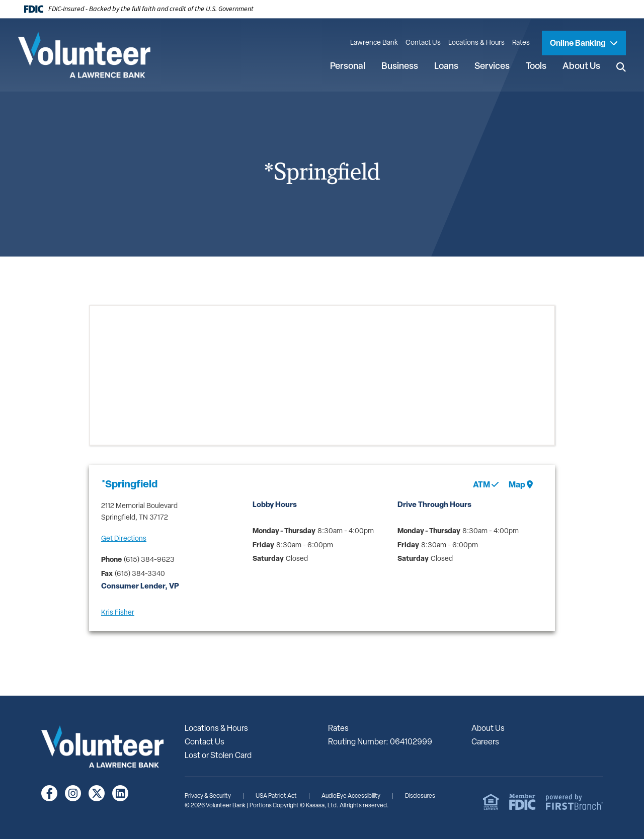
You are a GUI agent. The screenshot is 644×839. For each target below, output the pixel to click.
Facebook (49, 793)
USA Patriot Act (276, 796)
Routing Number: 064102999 (380, 742)
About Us (488, 729)
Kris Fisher (118, 613)
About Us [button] (581, 67)
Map (521, 485)
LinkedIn (120, 793)
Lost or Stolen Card (218, 756)
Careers (485, 742)
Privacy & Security (208, 796)
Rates (521, 43)
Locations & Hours (476, 43)
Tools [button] (536, 67)
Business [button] (400, 67)
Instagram (73, 793)
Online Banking (579, 44)
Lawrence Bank (374, 43)
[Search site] (621, 67)
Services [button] (492, 67)
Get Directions (124, 539)
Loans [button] (446, 67)
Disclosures (420, 796)
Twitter (97, 793)
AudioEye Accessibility (351, 796)
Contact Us (423, 43)
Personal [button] (348, 67)
